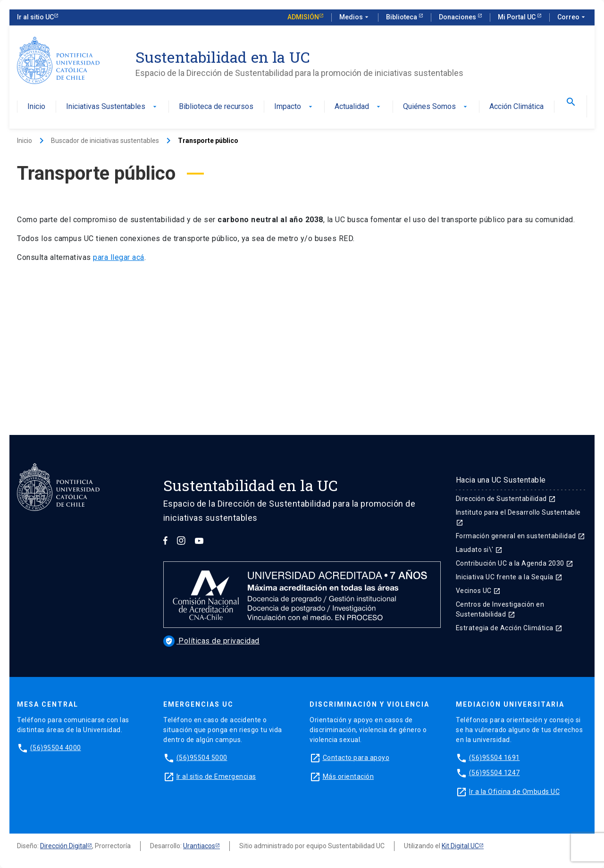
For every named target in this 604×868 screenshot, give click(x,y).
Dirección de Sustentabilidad (506, 499)
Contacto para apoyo (356, 758)
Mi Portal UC (517, 17)
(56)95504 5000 (202, 758)
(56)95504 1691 (495, 758)
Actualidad (358, 107)
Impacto (294, 107)
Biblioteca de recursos (216, 107)
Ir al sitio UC (35, 17)
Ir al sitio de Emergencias (216, 776)
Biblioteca (402, 17)
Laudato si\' (479, 550)
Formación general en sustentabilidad (521, 536)
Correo (572, 17)
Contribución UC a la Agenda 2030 (515, 563)
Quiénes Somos (436, 107)
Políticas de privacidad (211, 641)
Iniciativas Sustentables (112, 107)
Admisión (303, 17)
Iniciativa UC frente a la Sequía (509, 577)
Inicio (36, 107)
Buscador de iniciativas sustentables (105, 141)
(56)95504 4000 (56, 748)
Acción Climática (516, 107)
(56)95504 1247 (495, 773)
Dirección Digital (64, 846)
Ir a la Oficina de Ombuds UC (514, 792)
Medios (355, 17)
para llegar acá (119, 257)
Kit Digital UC (460, 846)
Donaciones (458, 17)
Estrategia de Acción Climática (509, 628)
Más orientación (348, 776)
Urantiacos (199, 846)
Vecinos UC (478, 591)
